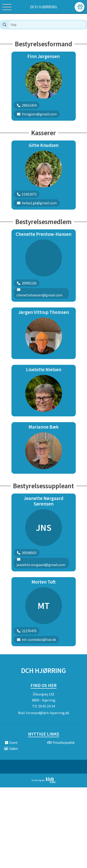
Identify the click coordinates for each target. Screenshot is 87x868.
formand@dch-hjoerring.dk (48, 713)
